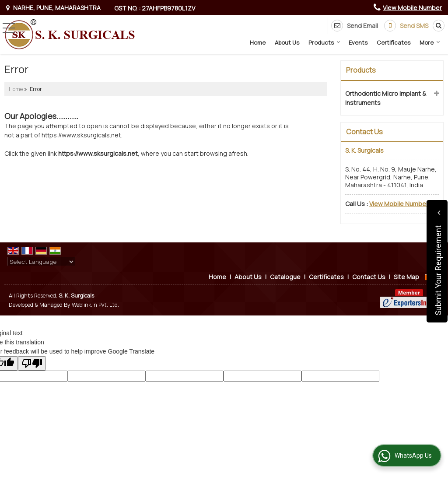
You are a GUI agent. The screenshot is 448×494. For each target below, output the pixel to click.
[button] (412, 8)
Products (324, 42)
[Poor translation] (32, 363)
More (430, 42)
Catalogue (285, 277)
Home (258, 42)
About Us (287, 42)
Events (358, 42)
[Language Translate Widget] (41, 262)
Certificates (394, 42)
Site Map (406, 277)
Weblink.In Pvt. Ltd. (95, 305)
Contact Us (369, 277)
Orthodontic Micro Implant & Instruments (386, 98)
